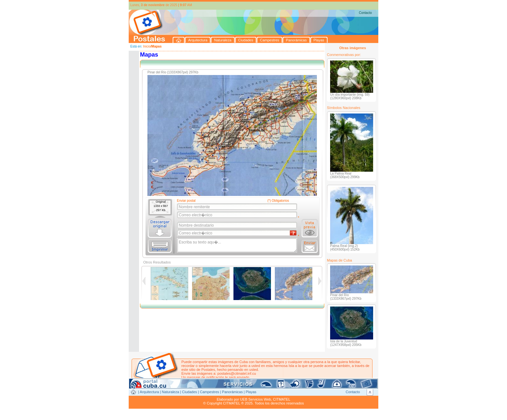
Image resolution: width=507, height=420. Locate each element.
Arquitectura (149, 392)
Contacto (365, 13)
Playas (251, 392)
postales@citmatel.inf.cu (237, 373)
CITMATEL (282, 399)
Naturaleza (171, 392)
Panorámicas (232, 392)
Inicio (147, 46)
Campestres (209, 392)
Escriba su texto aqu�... (237, 245)
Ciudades (189, 392)
